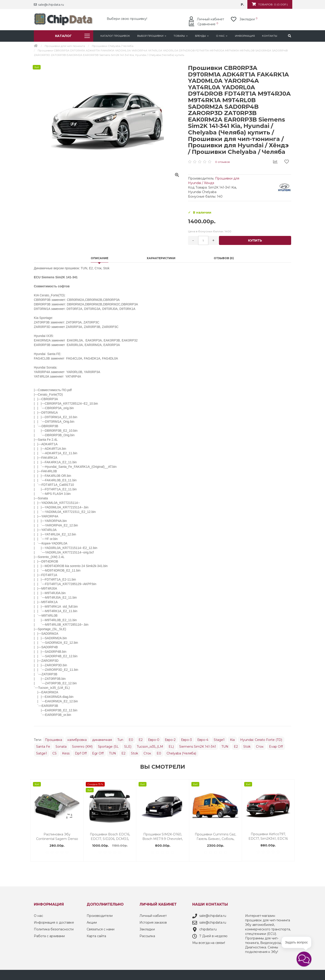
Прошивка (53, 739)
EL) (171, 745)
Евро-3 (186, 739)
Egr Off (98, 752)
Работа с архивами (49, 935)
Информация (245, 36)
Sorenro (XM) (82, 745)
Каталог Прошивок (115, 36)
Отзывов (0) (224, 257)
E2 (141, 739)
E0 (131, 739)
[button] (304, 959)
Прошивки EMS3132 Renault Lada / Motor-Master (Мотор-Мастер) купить (268, 836)
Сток (260, 745)
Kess (66, 752)
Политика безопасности (54, 928)
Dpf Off (81, 752)
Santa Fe (43, 745)
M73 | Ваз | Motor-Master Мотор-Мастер (216, 835)
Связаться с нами (101, 928)
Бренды (202, 36)
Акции (92, 921)
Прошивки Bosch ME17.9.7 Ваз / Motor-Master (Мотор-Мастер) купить (163, 836)
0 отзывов (222, 162)
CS (55, 752)
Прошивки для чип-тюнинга (65, 46)
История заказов (153, 921)
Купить (255, 240)
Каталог (72, 36)
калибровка (77, 739)
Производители (100, 915)
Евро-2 (170, 739)
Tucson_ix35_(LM (150, 745)
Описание (100, 257)
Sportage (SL (108, 745)
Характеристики (161, 257)
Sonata (61, 745)
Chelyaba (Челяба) (181, 752)
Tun (120, 739)
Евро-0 (154, 739)
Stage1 (219, 739)
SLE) (128, 745)
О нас (222, 36)
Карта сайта (96, 935)
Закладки (147, 928)
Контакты (270, 36)
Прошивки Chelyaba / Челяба (113, 46)
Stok (247, 745)
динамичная (102, 739)
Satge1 (42, 752)
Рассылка (147, 935)
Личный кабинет (153, 915)
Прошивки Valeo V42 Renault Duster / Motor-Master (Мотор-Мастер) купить (110, 836)
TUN (225, 745)
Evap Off (276, 745)
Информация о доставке (54, 921)
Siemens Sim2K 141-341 (198, 745)
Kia (232, 739)
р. (242, 5)
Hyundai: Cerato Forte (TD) (261, 739)
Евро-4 (203, 739)
